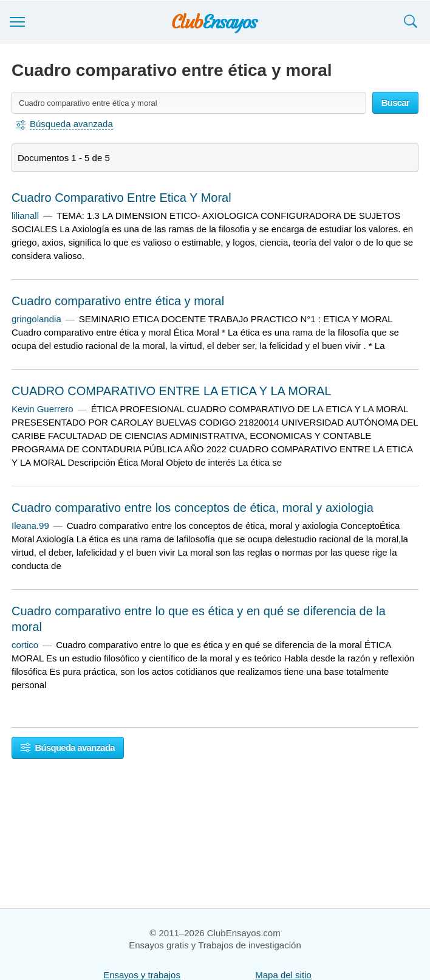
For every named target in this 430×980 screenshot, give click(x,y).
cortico (25, 645)
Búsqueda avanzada (68, 747)
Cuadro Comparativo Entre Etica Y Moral (121, 198)
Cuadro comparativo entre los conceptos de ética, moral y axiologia (193, 508)
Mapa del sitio (283, 975)
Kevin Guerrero (43, 409)
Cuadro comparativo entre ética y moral (118, 301)
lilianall (25, 216)
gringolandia (36, 319)
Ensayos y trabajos (142, 975)
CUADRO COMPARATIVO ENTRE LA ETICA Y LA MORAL (171, 391)
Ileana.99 (30, 526)
